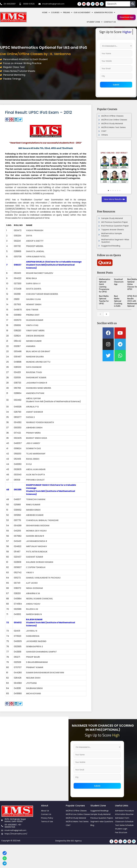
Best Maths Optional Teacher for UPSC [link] (104, 300)
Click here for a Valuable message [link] (63, 262)
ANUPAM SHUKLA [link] (35, 262)
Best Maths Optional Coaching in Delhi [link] (118, 301)
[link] (8, 4)
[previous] (100, 314)
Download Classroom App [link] (119, 282)
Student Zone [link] (95, 22)
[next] (106, 314)
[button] (7, 120)
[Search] (133, 4)
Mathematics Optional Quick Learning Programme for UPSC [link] (105, 286)
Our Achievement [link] (83, 12)
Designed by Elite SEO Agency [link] (68, 841)
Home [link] (46, 12)
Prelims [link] (68, 12)
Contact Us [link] (110, 22)
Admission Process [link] (105, 12)
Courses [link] (56, 12)
